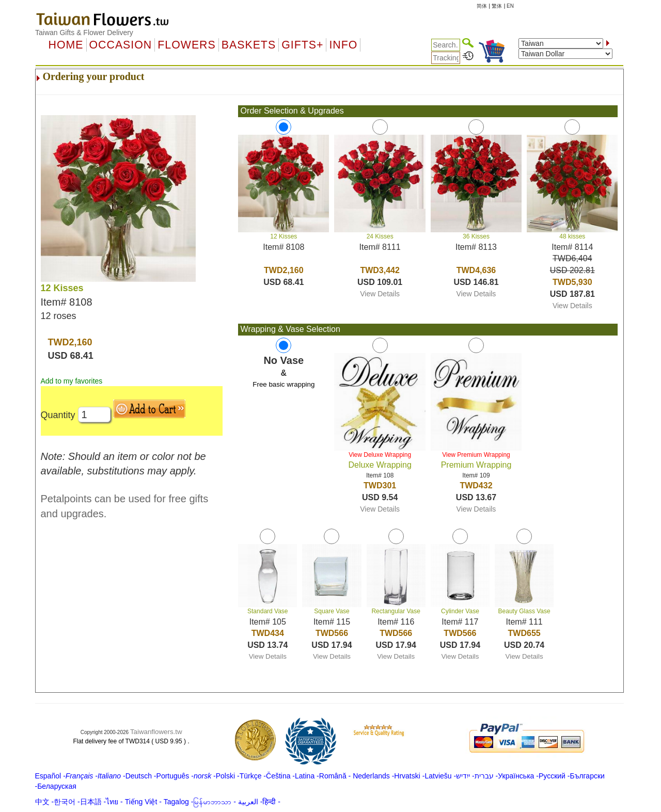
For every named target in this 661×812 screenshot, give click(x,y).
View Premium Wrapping (476, 455)
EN (510, 6)
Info (343, 45)
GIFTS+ (302, 45)
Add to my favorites (72, 381)
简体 (482, 6)
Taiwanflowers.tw (156, 732)
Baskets (249, 45)
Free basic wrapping (284, 384)
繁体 (497, 6)
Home (66, 45)
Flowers (186, 45)
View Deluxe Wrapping (380, 455)
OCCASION (121, 45)
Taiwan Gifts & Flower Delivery (84, 33)
